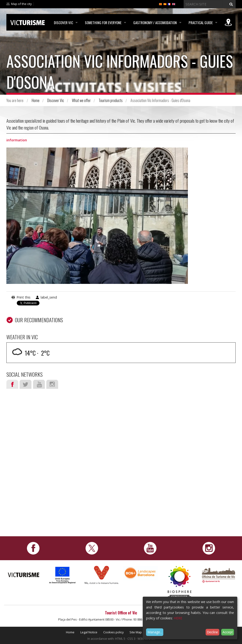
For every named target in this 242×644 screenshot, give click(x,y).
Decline (213, 632)
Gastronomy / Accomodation (155, 22)
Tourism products (111, 100)
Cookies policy (113, 632)
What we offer (81, 100)
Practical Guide (201, 22)
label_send (49, 297)
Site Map (136, 632)
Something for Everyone (103, 22)
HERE (178, 618)
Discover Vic (63, 22)
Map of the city (21, 4)
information (17, 140)
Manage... (155, 632)
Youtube (39, 384)
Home (36, 100)
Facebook (12, 384)
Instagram (52, 384)
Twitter (26, 384)
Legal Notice (89, 632)
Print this (24, 297)
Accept (228, 632)
